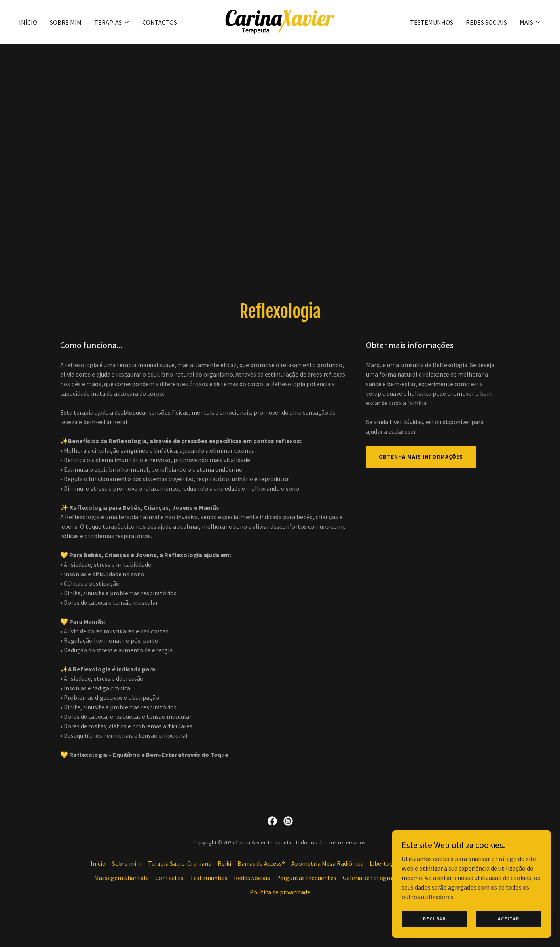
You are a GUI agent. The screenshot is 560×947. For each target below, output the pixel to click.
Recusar (434, 935)
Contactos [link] (160, 22)
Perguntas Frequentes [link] (306, 878)
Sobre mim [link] (66, 22)
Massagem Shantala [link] (121, 878)
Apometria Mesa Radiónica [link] (327, 863)
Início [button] (98, 863)
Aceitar (509, 935)
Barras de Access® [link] (261, 863)
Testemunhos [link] (432, 22)
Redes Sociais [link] (486, 22)
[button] (112, 22)
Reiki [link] (224, 863)
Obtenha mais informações (421, 457)
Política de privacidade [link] (280, 892)
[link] (280, 21)
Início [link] (28, 22)
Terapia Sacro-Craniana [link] (180, 863)
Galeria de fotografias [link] (372, 878)
